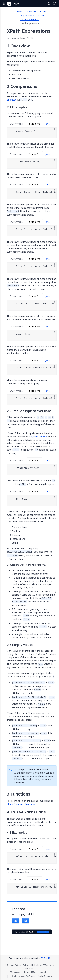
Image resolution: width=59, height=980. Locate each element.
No (26, 921)
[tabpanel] (32, 133)
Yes (16, 921)
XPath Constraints (30, 19)
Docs (20, 12)
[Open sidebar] (9, 19)
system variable (39, 437)
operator (11, 100)
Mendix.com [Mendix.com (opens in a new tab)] (16, 972)
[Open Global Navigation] (4, 4)
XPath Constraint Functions (21, 804)
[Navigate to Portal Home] (9, 4)
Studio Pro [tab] (35, 124)
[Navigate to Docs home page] (16, 4)
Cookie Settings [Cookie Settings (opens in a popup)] (45, 976)
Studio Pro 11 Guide (36, 12)
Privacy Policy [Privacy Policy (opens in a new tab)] (44, 972)
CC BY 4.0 (45, 958)
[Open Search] (49, 4)
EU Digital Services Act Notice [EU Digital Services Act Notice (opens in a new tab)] (22, 976)
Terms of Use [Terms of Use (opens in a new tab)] (30, 972)
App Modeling (27, 16)
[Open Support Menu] (55, 4)
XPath (41, 16)
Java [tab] (48, 124)
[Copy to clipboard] (54, 129)
